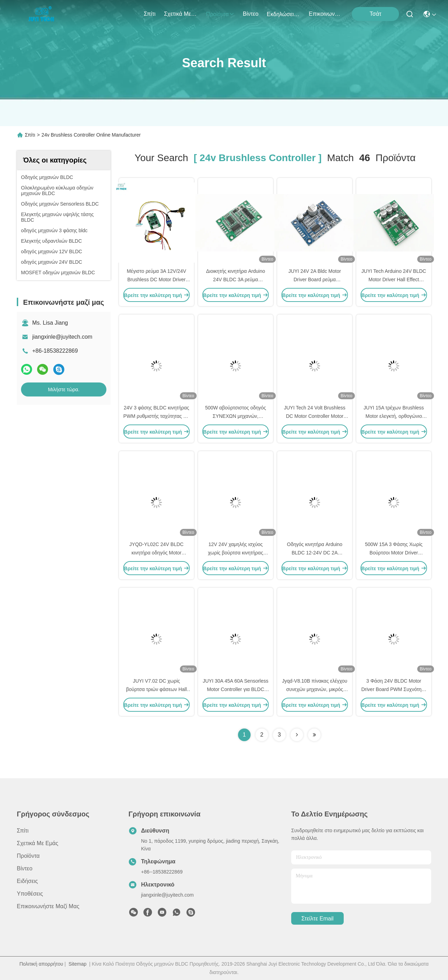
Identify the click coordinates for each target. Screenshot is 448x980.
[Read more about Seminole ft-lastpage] (314, 735)
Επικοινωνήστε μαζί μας (325, 14)
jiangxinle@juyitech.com (62, 337)
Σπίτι (150, 14)
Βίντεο (251, 14)
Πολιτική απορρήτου (41, 964)
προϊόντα (220, 14)
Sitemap (78, 964)
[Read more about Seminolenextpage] (297, 735)
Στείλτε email (317, 919)
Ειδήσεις (27, 881)
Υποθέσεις (30, 894)
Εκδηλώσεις (283, 14)
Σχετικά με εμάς (181, 14)
